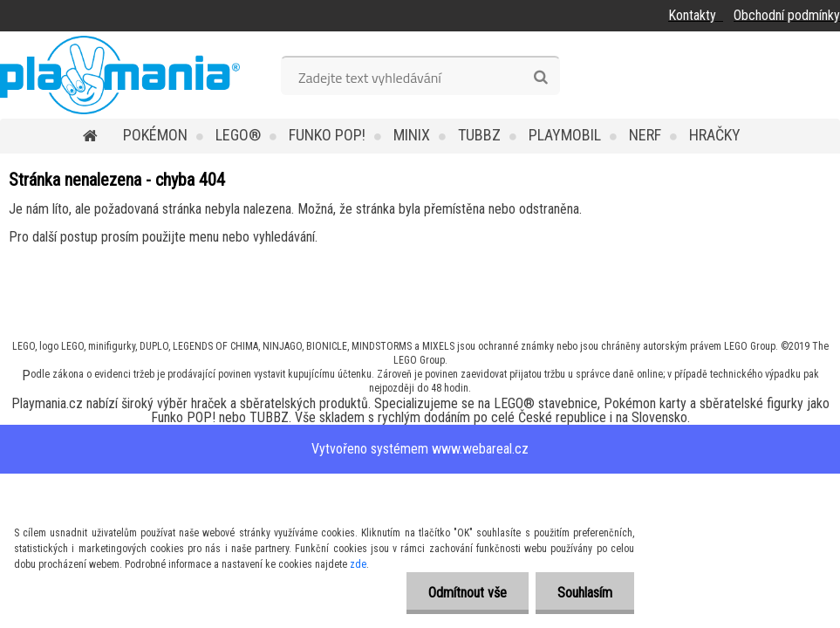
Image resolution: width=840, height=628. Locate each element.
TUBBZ (479, 135)
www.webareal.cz (480, 449)
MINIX (412, 135)
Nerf (645, 135)
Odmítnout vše (468, 593)
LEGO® (238, 135)
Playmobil (565, 135)
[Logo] (120, 75)
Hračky (715, 135)
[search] (540, 78)
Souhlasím (585, 593)
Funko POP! (327, 135)
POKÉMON (155, 135)
